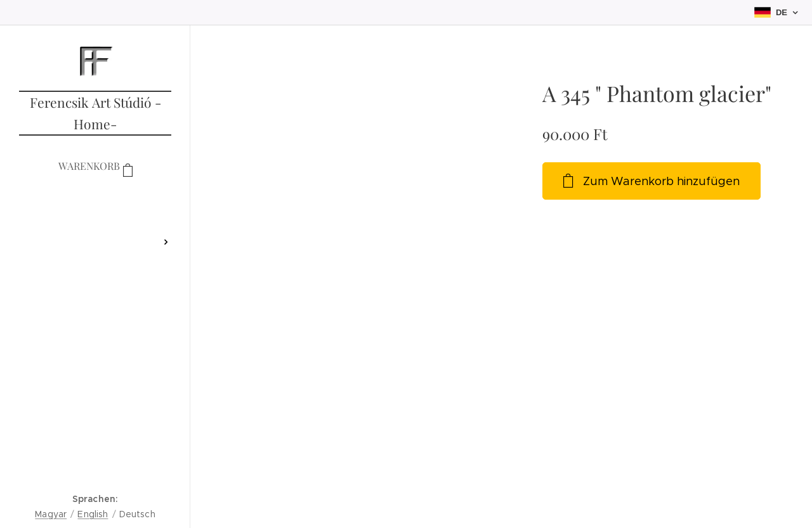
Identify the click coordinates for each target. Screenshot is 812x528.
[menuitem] (95, 204)
